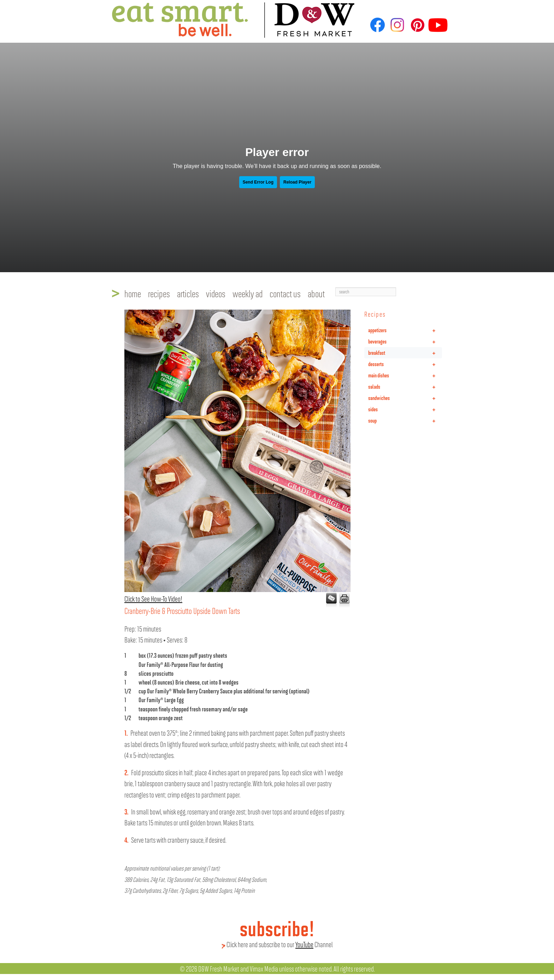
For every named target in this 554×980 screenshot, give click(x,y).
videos (216, 293)
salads (405, 387)
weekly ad (247, 293)
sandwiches (405, 398)
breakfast (405, 353)
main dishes (405, 375)
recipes (159, 293)
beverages (405, 341)
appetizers (405, 330)
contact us (285, 293)
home (133, 293)
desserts (405, 364)
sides (405, 409)
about (316, 293)
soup (405, 420)
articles (188, 293)
